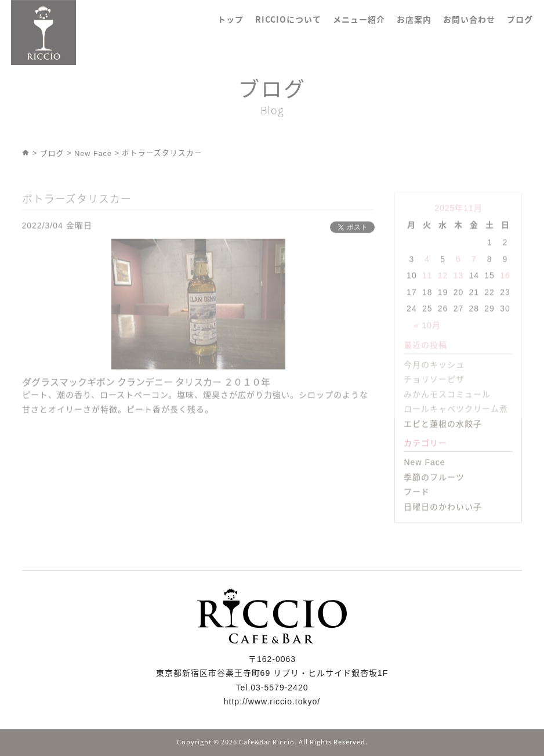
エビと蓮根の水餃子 (443, 442)
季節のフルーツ (434, 494)
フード (417, 509)
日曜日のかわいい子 (443, 524)
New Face (424, 480)
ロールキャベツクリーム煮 (456, 426)
